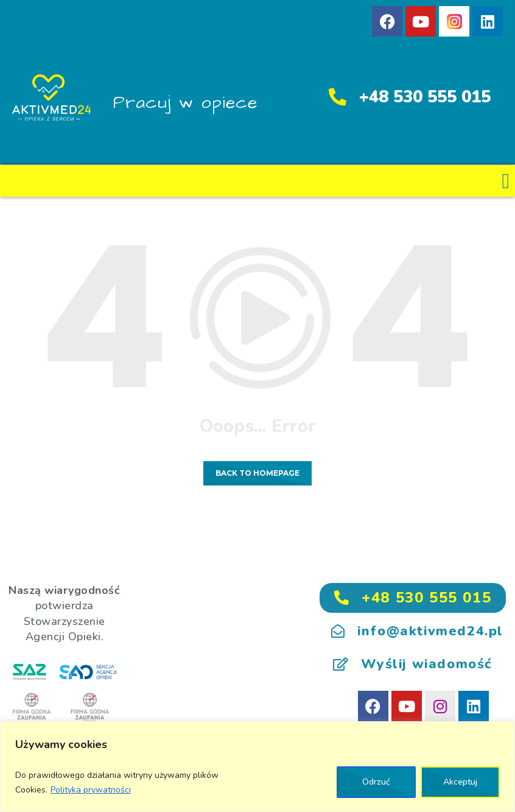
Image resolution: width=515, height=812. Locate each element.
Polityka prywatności (91, 790)
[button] (506, 181)
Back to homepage (257, 473)
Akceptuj (460, 782)
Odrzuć (376, 782)
